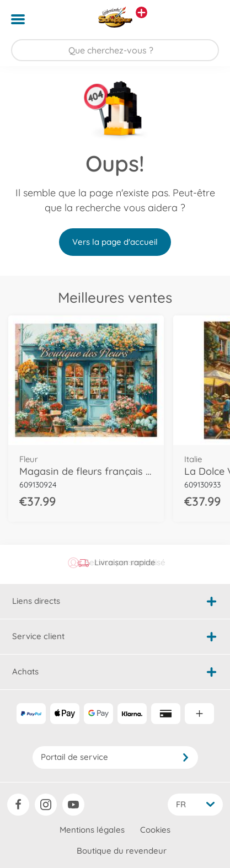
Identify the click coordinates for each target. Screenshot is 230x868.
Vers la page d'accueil (115, 242)
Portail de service (115, 757)
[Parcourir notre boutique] (115, 50)
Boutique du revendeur (122, 851)
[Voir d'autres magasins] (141, 12)
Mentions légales (92, 830)
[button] (206, 19)
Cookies (155, 830)
